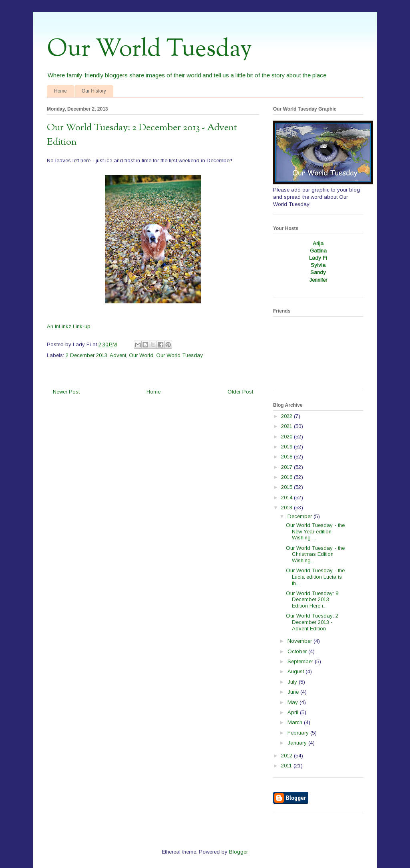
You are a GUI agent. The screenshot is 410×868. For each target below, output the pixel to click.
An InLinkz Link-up (69, 326)
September (301, 661)
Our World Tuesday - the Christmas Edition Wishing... (315, 554)
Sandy (318, 272)
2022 (287, 416)
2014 (287, 498)
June (294, 692)
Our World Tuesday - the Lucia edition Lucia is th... (315, 577)
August (296, 671)
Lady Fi (318, 258)
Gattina (318, 251)
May (293, 702)
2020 (287, 437)
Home (60, 91)
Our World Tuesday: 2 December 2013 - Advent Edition (312, 622)
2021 (287, 426)
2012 (287, 756)
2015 (287, 487)
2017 (287, 467)
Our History (94, 91)
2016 (287, 477)
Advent (118, 355)
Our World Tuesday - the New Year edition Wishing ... (315, 531)
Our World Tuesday (149, 49)
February (299, 733)
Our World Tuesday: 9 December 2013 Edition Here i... (312, 600)
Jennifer (318, 280)
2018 (287, 457)
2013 (287, 508)
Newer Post (66, 392)
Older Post (240, 392)
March (296, 722)
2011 (287, 766)
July (293, 682)
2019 (287, 447)
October (298, 651)
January (298, 743)
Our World (141, 355)
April (294, 712)
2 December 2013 (86, 355)
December (300, 516)
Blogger (238, 852)
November (300, 641)
